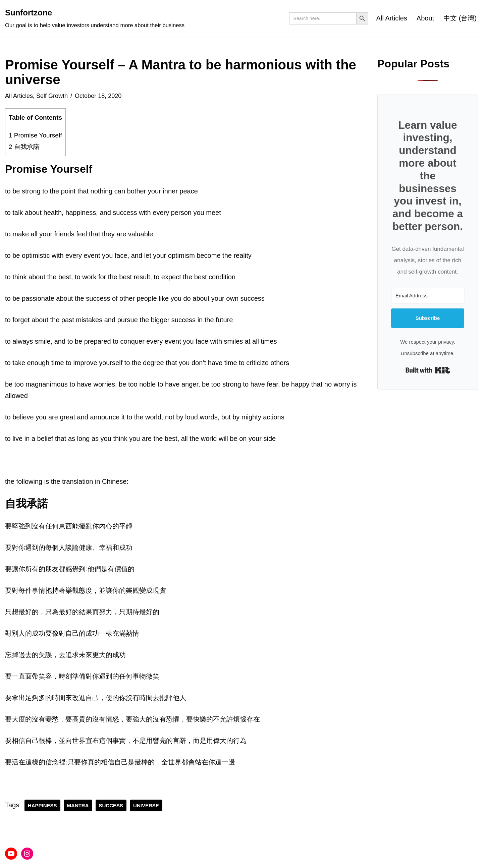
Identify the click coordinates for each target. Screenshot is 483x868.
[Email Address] (428, 296)
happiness (42, 805)
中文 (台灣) (460, 18)
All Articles (392, 18)
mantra (78, 805)
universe (146, 805)
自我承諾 (24, 147)
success (111, 805)
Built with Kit (428, 370)
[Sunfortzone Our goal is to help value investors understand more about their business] (95, 19)
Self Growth (52, 96)
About (425, 18)
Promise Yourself (35, 135)
